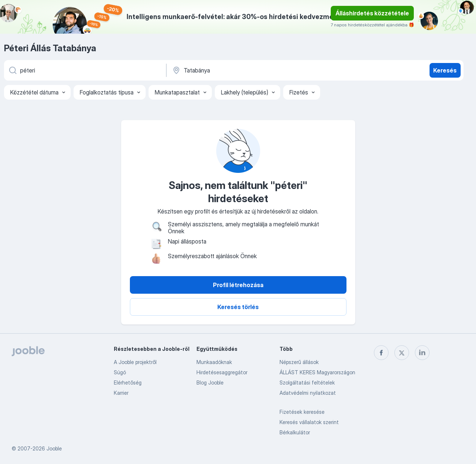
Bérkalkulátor (295, 432)
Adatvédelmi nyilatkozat (308, 393)
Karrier (121, 393)
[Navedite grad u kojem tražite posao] (248, 70)
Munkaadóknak (214, 362)
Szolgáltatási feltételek (307, 383)
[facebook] (381, 353)
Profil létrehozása (238, 285)
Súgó (120, 372)
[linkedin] (422, 353)
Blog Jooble (210, 383)
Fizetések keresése (302, 412)
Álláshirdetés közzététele (372, 13)
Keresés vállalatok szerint (309, 422)
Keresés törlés (238, 307)
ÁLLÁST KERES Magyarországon (317, 372)
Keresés (445, 70)
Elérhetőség (128, 383)
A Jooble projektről (135, 362)
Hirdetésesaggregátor (222, 372)
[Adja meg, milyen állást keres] (85, 70)
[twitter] (402, 353)
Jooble (54, 448)
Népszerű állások (299, 362)
